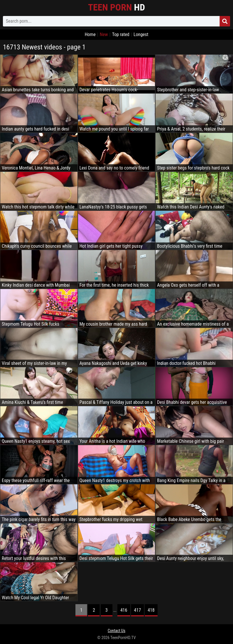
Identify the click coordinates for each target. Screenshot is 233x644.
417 (137, 610)
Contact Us (117, 631)
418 (151, 610)
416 (124, 610)
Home (90, 34)
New (104, 34)
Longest (141, 34)
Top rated (121, 34)
